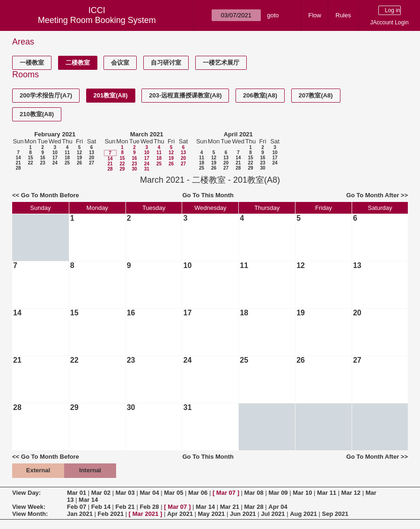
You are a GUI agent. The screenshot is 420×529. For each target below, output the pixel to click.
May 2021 (212, 514)
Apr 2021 (180, 514)
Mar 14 (88, 500)
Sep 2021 (335, 514)
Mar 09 (278, 493)
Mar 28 (254, 507)
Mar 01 (77, 493)
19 (79, 158)
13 (92, 153)
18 (67, 158)
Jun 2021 (243, 514)
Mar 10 (302, 493)
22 (30, 163)
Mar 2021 (146, 514)
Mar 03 (125, 493)
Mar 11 (327, 493)
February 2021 (55, 134)
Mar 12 (351, 493)
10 (55, 153)
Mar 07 (226, 493)
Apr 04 (278, 507)
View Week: (29, 507)
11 (67, 153)
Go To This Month (208, 195)
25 (67, 163)
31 (147, 169)
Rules (343, 15)
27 (92, 163)
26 (79, 163)
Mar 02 (101, 493)
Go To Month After (373, 195)
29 (122, 169)
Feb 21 (125, 507)
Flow (315, 15)
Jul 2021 (273, 514)
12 (79, 153)
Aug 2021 (303, 514)
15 (30, 158)
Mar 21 (230, 507)
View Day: (26, 493)
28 (18, 168)
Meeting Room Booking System (97, 20)
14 (18, 158)
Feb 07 (77, 507)
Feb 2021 (111, 514)
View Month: (30, 514)
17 (55, 158)
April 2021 (238, 134)
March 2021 (147, 134)
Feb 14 (101, 507)
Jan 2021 (80, 514)
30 (134, 169)
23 (42, 163)
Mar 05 (173, 493)
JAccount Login (390, 22)
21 (18, 163)
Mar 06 (198, 493)
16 (42, 158)
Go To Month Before (50, 195)
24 (55, 163)
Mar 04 (149, 493)
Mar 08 (254, 493)
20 (92, 158)
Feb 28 (149, 507)
